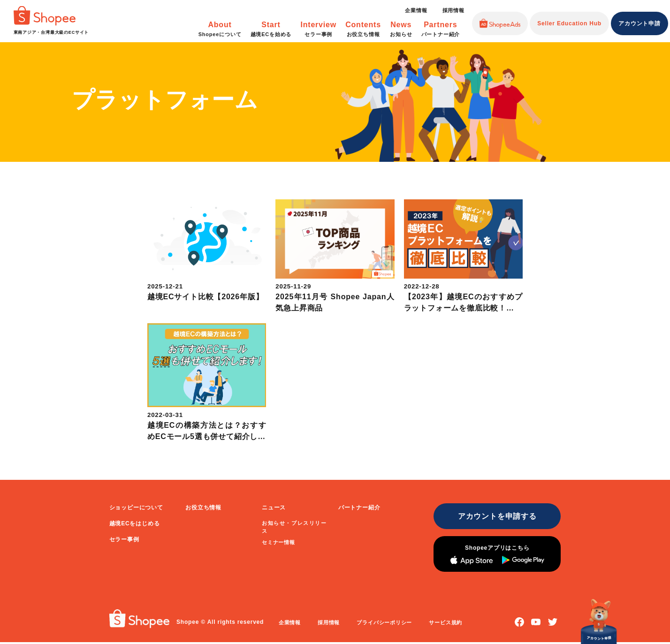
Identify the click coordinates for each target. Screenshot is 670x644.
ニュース (274, 508)
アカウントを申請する (495, 516)
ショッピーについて (136, 508)
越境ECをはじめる (135, 523)
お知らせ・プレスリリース (294, 527)
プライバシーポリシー (386, 624)
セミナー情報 (278, 542)
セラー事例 (124, 539)
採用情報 (453, 10)
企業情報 (416, 10)
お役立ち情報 (203, 508)
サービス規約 (448, 624)
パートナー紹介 (359, 508)
